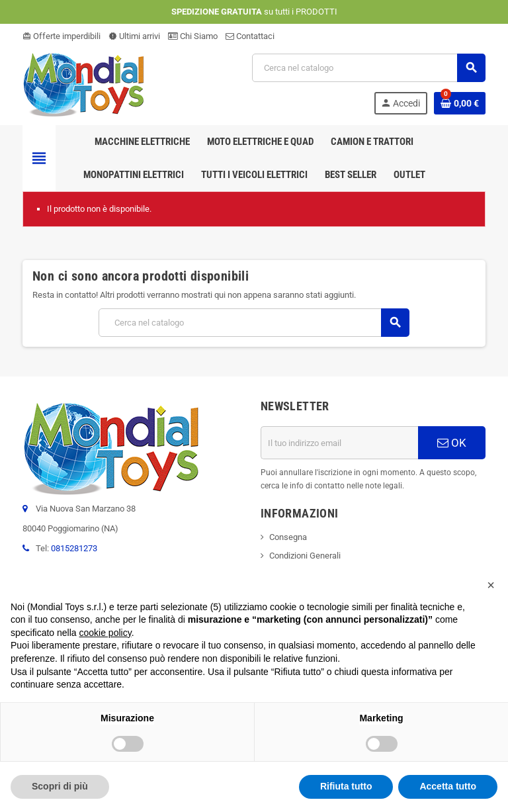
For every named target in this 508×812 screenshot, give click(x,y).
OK (452, 443)
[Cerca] (368, 68)
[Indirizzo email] (339, 443)
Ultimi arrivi (134, 36)
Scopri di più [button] (60, 786)
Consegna (288, 537)
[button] (491, 585)
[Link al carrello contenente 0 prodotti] (460, 103)
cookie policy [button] (106, 633)
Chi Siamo (193, 36)
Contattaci (250, 36)
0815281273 (74, 548)
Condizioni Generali (305, 556)
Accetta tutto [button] (448, 786)
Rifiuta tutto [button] (346, 786)
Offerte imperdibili (62, 36)
